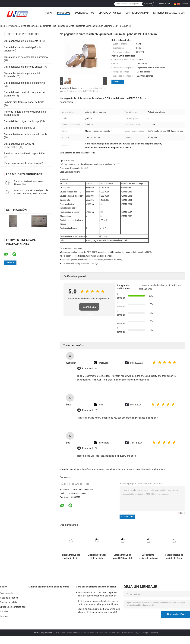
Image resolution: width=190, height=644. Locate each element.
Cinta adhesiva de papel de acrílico (150, 469)
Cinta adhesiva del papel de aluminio (25, 83)
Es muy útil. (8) (90, 369)
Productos (64, 13)
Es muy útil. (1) (90, 410)
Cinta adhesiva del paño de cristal (23, 67)
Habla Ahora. (165, 4)
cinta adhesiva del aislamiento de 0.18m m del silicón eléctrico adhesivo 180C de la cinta (71, 557)
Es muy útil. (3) (90, 448)
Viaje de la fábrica (110, 13)
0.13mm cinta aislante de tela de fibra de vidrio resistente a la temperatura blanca (98, 603)
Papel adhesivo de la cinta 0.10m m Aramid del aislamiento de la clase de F (174, 557)
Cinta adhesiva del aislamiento (36, 26)
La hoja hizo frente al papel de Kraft (24, 102)
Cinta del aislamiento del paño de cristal (49, 587)
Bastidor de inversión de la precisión (24, 154)
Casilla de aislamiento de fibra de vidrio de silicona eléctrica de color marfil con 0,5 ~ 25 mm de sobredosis (99, 611)
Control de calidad (137, 13)
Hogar (49, 13)
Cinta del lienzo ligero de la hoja (22, 121)
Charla (117, 82)
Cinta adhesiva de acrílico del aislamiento (86, 469)
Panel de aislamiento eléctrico (21, 163)
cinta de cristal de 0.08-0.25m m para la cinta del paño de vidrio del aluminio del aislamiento (97, 595)
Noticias (4, 611)
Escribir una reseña (89, 308)
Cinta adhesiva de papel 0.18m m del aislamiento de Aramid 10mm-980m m (122, 557)
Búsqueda (148, 4)
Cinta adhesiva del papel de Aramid (120, 469)
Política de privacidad (43, 633)
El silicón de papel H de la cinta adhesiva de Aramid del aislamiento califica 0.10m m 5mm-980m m (97, 557)
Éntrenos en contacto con (169, 13)
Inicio (3, 26)
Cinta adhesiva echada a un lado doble (26, 134)
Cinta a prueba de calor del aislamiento (26, 57)
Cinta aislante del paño (17, 128)
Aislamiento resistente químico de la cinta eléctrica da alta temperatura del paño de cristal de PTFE (148, 557)
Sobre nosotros (84, 13)
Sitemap (4, 616)
